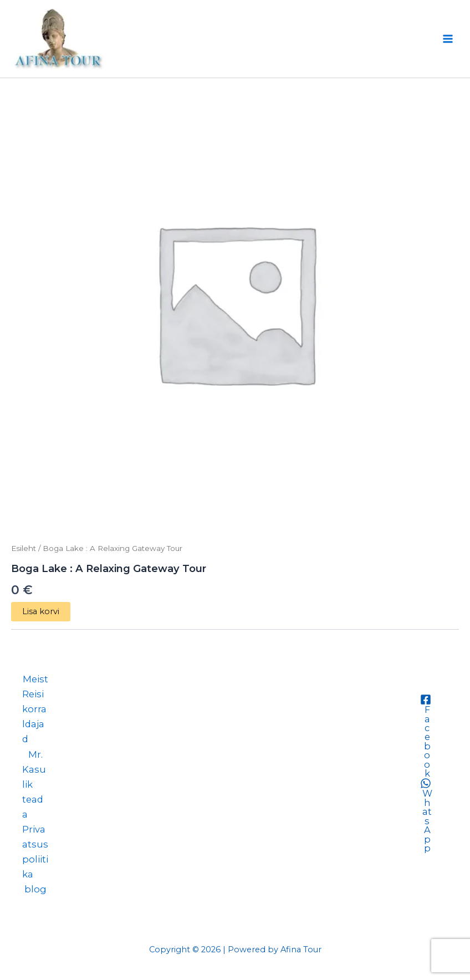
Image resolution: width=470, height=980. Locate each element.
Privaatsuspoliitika (35, 852)
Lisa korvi (41, 611)
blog (35, 889)
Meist (35, 679)
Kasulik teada (34, 792)
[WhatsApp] (425, 815)
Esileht (24, 548)
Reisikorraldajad (34, 716)
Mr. (35, 754)
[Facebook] (425, 736)
